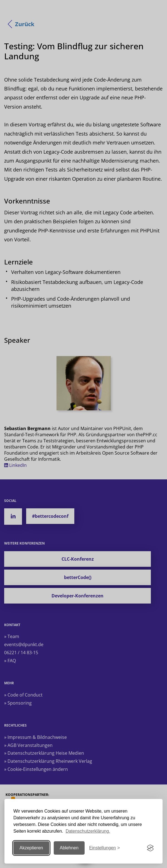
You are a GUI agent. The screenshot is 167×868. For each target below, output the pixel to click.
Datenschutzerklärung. (88, 831)
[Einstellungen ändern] (104, 848)
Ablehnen (69, 848)
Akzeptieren (31, 848)
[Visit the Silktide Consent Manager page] (150, 848)
